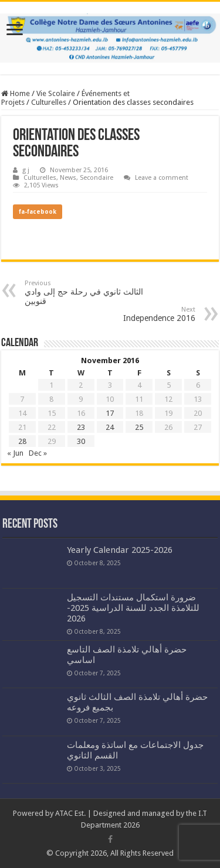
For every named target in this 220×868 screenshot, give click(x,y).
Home (16, 93)
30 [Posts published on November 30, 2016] (81, 441)
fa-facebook (38, 212)
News (68, 178)
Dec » (38, 453)
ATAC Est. (70, 813)
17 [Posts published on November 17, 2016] (110, 413)
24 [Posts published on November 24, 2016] (110, 427)
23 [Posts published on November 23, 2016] (81, 427)
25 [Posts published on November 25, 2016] (139, 427)
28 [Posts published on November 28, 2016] (22, 441)
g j (26, 170)
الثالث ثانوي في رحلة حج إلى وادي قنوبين (85, 293)
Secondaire (97, 178)
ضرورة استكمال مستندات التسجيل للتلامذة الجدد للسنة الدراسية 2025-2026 (133, 608)
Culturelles (49, 102)
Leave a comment (162, 178)
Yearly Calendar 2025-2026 (120, 550)
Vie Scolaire (56, 93)
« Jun (15, 453)
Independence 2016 (135, 314)
